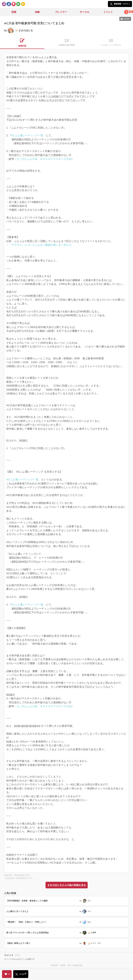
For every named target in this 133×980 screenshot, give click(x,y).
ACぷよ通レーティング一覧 (27, 135)
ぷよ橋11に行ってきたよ (17, 911)
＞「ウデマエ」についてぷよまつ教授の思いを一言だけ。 (40, 245)
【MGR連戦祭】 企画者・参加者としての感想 (27, 901)
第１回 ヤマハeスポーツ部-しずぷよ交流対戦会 (27, 933)
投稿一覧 (65, 965)
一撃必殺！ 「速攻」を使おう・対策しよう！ (27, 922)
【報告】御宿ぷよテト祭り (18, 943)
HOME (54, 965)
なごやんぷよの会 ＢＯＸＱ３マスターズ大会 (44, 159)
